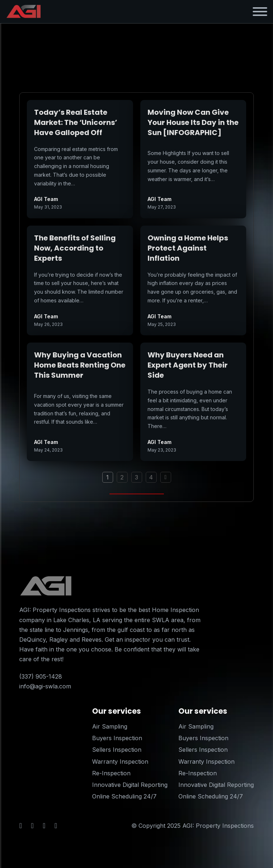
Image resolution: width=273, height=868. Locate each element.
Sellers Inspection (117, 750)
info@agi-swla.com (45, 686)
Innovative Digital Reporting (130, 785)
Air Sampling (110, 726)
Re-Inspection (111, 773)
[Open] (260, 12)
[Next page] (166, 477)
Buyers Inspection (117, 738)
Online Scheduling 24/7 (124, 796)
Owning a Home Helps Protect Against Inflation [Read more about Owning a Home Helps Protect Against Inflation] (188, 248)
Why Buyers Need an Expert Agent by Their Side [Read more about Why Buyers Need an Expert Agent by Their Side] (188, 365)
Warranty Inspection (120, 762)
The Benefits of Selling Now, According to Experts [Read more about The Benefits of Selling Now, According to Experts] (75, 248)
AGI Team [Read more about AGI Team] (46, 199)
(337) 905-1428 (41, 676)
